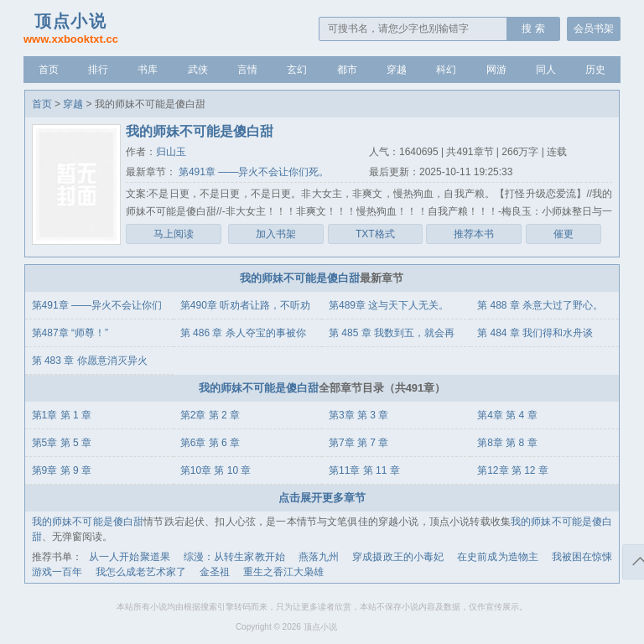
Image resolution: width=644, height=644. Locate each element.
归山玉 (171, 152)
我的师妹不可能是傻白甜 (300, 278)
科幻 (446, 70)
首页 (49, 70)
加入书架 (276, 234)
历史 (595, 70)
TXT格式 (375, 234)
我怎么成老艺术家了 (141, 572)
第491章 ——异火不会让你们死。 (253, 172)
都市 (347, 70)
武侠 (198, 70)
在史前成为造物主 (498, 557)
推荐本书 (474, 234)
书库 (148, 70)
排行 (98, 70)
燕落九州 (319, 557)
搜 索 (533, 29)
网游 (496, 70)
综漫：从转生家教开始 (234, 557)
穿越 (397, 70)
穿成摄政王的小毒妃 (398, 557)
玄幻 (297, 70)
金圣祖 (215, 572)
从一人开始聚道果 (130, 557)
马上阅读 (174, 234)
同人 (546, 70)
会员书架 (594, 29)
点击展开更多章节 (322, 498)
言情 (247, 70)
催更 (563, 234)
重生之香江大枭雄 (283, 572)
